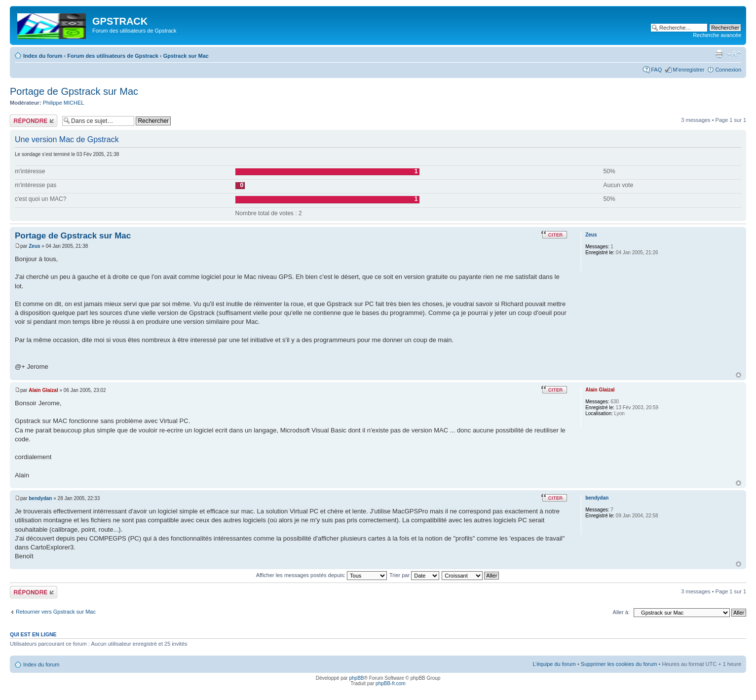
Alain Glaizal (43, 390)
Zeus (34, 246)
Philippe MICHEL (64, 103)
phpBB (356, 678)
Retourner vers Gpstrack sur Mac (56, 612)
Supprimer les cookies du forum (619, 664)
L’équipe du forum (554, 664)
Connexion (728, 70)
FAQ (656, 70)
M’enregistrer (688, 70)
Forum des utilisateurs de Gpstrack (113, 56)
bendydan (40, 498)
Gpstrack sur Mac (186, 56)
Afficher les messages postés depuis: (321, 575)
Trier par (414, 575)
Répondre (34, 121)
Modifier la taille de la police (734, 54)
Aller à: (621, 612)
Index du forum (43, 56)
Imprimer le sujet (719, 54)
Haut (738, 375)
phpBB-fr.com (391, 683)
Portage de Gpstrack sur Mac (74, 91)
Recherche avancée (717, 35)
